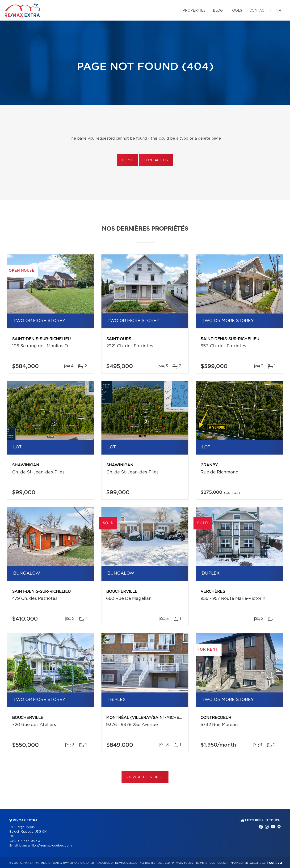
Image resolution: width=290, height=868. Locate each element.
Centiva (274, 862)
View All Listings (145, 777)
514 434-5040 (29, 841)
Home (127, 160)
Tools (236, 11)
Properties (194, 11)
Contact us (156, 160)
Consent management (233, 863)
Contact (258, 11)
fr (279, 11)
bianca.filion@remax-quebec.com (46, 846)
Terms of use (205, 863)
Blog (218, 11)
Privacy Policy (183, 863)
